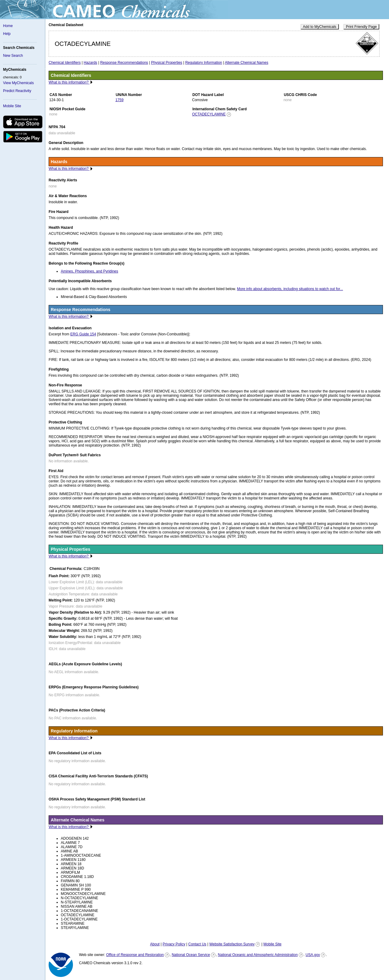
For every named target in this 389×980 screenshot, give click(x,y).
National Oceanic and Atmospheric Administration (258, 955)
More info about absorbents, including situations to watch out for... (290, 289)
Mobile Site (12, 106)
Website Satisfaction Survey (232, 944)
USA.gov (313, 955)
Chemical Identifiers (65, 63)
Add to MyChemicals (320, 27)
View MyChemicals (18, 83)
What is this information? (69, 82)
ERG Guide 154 (83, 334)
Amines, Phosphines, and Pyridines (90, 271)
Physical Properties (167, 63)
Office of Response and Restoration (135, 955)
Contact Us (197, 944)
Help (7, 34)
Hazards (90, 63)
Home (8, 26)
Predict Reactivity (17, 91)
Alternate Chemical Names (247, 63)
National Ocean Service (191, 955)
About (155, 944)
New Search (13, 56)
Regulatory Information (203, 63)
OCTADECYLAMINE (209, 114)
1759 (120, 100)
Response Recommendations (124, 63)
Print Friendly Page (361, 27)
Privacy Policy (174, 944)
